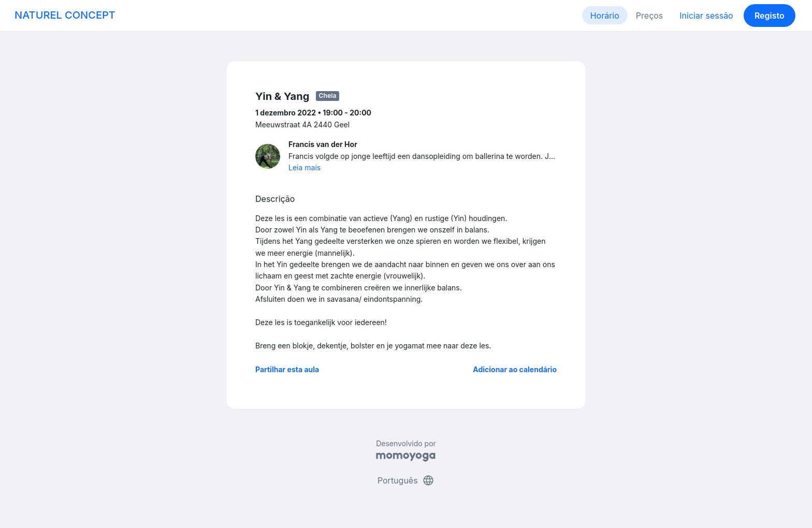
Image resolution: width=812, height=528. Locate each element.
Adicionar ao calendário (515, 369)
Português (406, 480)
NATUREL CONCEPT (65, 15)
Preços (649, 16)
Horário (605, 16)
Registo (770, 16)
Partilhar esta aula (287, 369)
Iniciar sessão (706, 16)
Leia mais (304, 167)
